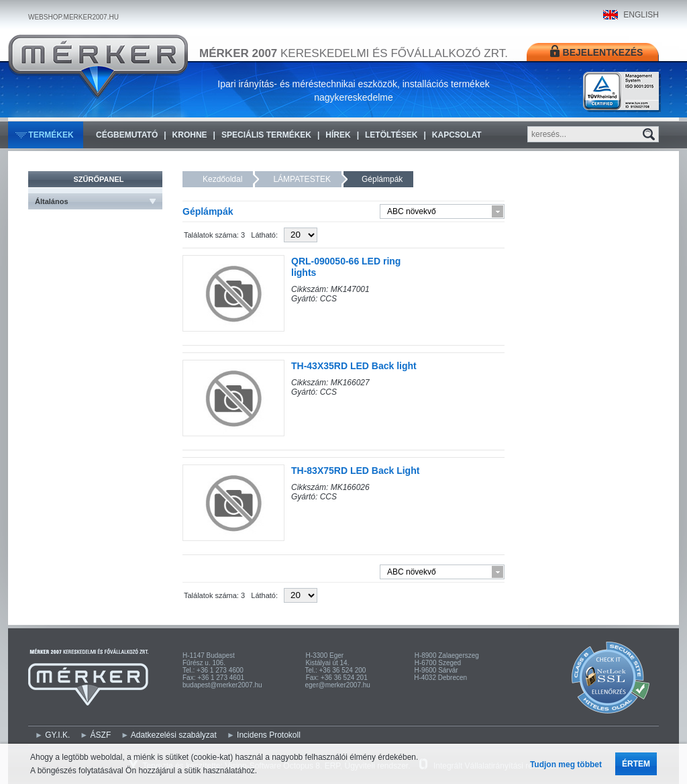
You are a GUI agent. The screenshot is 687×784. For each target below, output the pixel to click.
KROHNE (190, 135)
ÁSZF (101, 735)
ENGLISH (641, 15)
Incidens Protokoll (269, 735)
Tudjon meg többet (566, 765)
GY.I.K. (57, 735)
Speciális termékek (266, 135)
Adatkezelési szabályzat (174, 735)
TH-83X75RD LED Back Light (355, 471)
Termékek (51, 135)
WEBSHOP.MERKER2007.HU (73, 17)
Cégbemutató (127, 135)
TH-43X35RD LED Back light (354, 366)
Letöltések (391, 135)
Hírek (338, 135)
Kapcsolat (457, 135)
